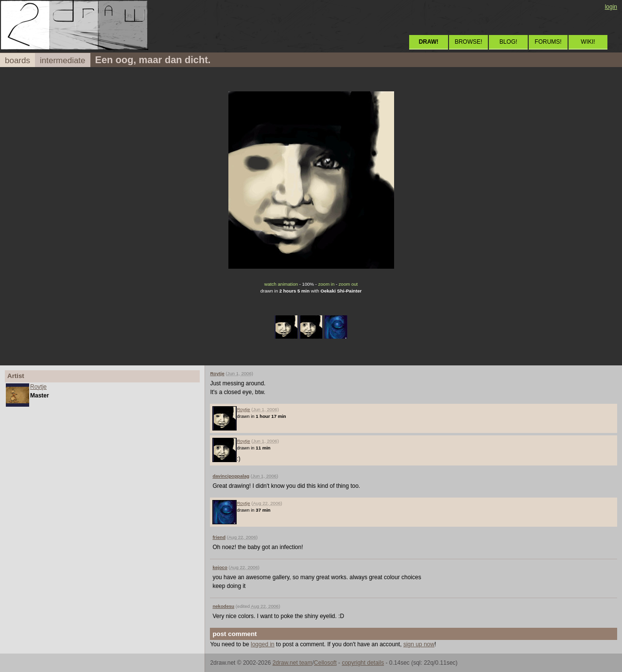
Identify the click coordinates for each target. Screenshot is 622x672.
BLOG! (509, 42)
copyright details (363, 663)
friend (219, 537)
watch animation (281, 284)
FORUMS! (548, 42)
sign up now (419, 644)
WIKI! (588, 42)
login (611, 7)
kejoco (220, 567)
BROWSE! (469, 42)
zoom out (348, 284)
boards (17, 60)
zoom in (327, 284)
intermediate (63, 60)
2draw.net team (293, 663)
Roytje (38, 387)
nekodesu (223, 606)
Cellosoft (325, 663)
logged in (263, 644)
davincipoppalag (231, 476)
